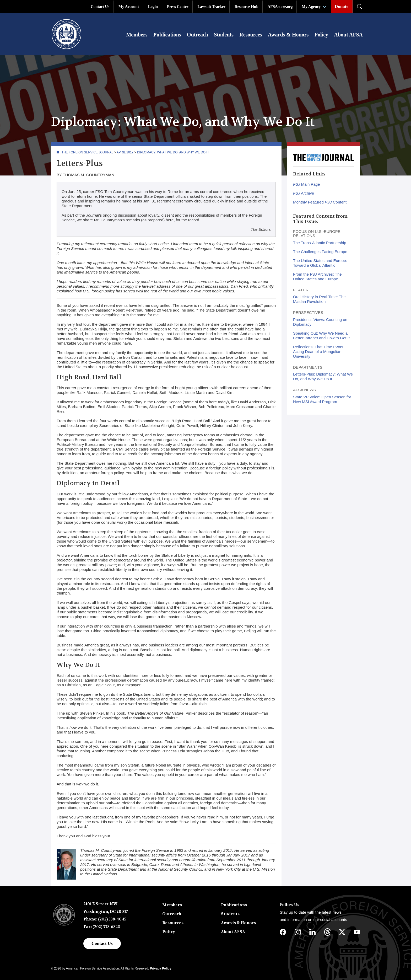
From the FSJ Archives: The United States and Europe (317, 277)
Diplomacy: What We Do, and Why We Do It (173, 153)
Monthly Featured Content (320, 202)
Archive (304, 193)
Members (137, 35)
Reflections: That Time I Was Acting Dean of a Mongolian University (318, 352)
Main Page (307, 184)
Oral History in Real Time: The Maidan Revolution (319, 299)
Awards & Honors (288, 35)
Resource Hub (247, 7)
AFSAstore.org (280, 7)
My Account (129, 7)
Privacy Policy (161, 969)
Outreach (198, 35)
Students (224, 35)
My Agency (311, 7)
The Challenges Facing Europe (320, 252)
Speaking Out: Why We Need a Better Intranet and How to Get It (321, 336)
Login (153, 7)
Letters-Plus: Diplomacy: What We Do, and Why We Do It (323, 377)
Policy (321, 35)
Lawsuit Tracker (211, 7)
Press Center (178, 7)
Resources (251, 35)
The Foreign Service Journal (87, 153)
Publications (167, 35)
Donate (342, 6)
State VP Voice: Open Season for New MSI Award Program (322, 400)
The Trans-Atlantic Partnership (320, 243)
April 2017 (125, 153)
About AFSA (348, 35)
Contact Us (100, 7)
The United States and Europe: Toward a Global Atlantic (320, 263)
